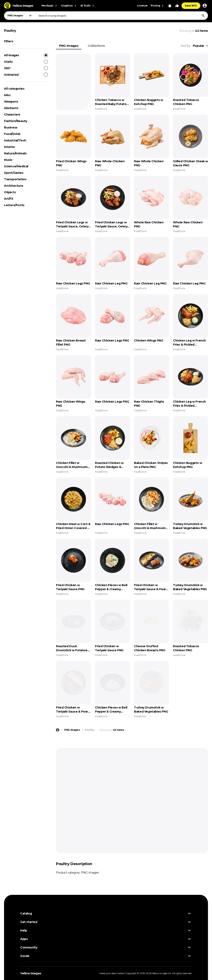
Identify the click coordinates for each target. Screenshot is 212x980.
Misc (7, 95)
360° (26, 68)
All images (26, 55)
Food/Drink (12, 134)
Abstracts (11, 108)
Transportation (15, 179)
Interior (9, 147)
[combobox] (121, 16)
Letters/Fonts (14, 205)
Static (26, 62)
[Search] (203, 16)
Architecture (14, 186)
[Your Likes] (177, 6)
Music (8, 160)
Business (11, 127)
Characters (12, 115)
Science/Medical (16, 166)
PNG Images (69, 46)
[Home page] (58, 730)
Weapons (11, 102)
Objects (10, 192)
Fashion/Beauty (16, 121)
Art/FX (9, 199)
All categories (14, 89)
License (142, 6)
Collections (96, 46)
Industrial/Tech (15, 140)
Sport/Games (14, 173)
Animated (26, 75)
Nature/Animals (15, 153)
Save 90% (191, 6)
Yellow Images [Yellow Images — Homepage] (31, 973)
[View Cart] (170, 6)
